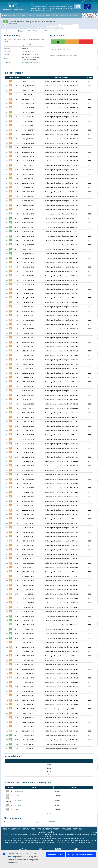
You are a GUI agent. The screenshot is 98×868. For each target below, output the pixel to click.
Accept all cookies (55, 855)
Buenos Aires (19, 791)
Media (47, 31)
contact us (77, 1)
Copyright (51, 832)
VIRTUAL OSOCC (29, 16)
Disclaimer (43, 832)
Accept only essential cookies (81, 855)
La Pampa (18, 805)
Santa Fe (18, 809)
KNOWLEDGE (66, 16)
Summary (10, 31)
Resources (59, 31)
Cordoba (18, 795)
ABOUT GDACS (79, 829)
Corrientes (18, 800)
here (69, 50)
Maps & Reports (34, 31)
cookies (94, 832)
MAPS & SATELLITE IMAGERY (48, 16)
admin (93, 1)
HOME (4, 16)
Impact (21, 31)
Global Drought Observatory (31, 62)
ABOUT (76, 16)
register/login (85, 1)
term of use (69, 1)
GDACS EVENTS (14, 16)
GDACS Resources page (57, 822)
